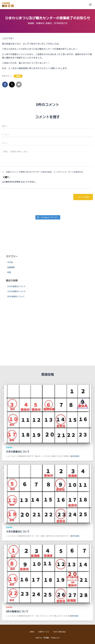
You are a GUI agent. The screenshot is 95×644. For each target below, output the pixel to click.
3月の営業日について (16, 297)
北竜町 (32, 632)
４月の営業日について (16, 291)
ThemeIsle (55, 638)
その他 (10, 262)
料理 (9, 272)
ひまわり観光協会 (59, 632)
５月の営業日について (16, 286)
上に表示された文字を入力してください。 (19, 182)
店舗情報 (18, 76)
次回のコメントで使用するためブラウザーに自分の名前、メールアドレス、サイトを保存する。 (45, 172)
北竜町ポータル (44, 632)
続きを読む (75, 456)
